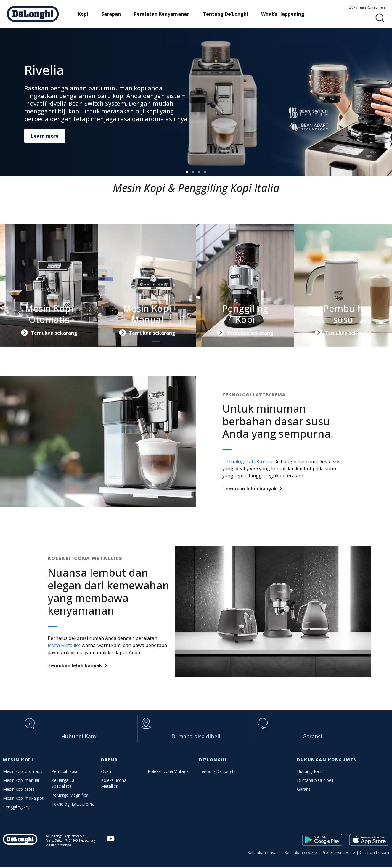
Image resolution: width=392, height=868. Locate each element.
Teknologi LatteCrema (247, 461)
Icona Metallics (64, 645)
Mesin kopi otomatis (23, 772)
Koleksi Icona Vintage (168, 772)
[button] (380, 18)
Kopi (87, 14)
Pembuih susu (65, 772)
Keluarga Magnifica (70, 796)
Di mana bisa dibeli (196, 737)
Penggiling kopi (17, 808)
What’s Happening (287, 14)
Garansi (312, 737)
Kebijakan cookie (301, 854)
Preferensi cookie (338, 854)
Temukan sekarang (54, 333)
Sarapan (115, 14)
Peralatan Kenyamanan (166, 14)
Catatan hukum (374, 854)
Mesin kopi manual (21, 781)
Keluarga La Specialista (63, 784)
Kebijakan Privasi (263, 854)
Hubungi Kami (79, 737)
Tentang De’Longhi (230, 14)
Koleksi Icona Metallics (114, 784)
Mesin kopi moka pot (23, 799)
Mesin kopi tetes (19, 790)
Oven (106, 772)
